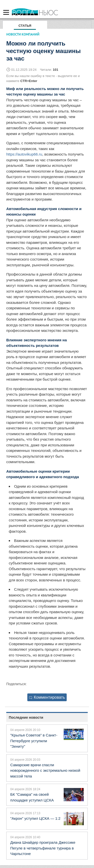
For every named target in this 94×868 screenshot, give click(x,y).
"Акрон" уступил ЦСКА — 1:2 (35, 818)
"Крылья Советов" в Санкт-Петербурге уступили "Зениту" (34, 741)
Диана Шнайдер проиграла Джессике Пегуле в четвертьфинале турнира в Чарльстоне (43, 848)
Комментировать (47, 697)
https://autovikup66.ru (24, 154)
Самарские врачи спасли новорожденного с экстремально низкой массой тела (45, 770)
